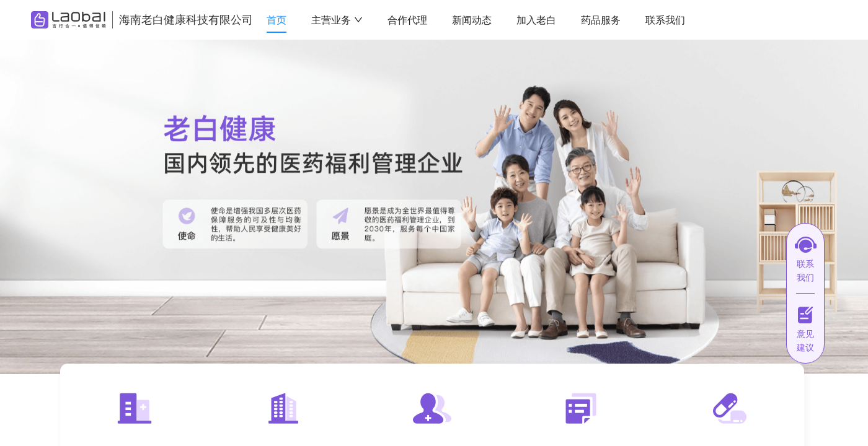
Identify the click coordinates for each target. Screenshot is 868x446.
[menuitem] (277, 20)
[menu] (515, 20)
